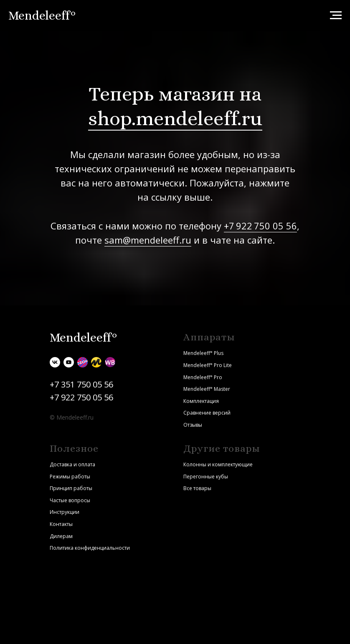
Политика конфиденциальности (90, 548)
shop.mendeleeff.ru (175, 118)
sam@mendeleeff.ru (148, 240)
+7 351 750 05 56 (81, 384)
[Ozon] (82, 362)
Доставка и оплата (72, 464)
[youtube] (69, 362)
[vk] (55, 362)
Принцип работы (71, 488)
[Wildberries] (110, 362)
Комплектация (201, 401)
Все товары (197, 488)
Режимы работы (70, 477)
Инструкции (65, 512)
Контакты (61, 524)
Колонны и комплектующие (218, 464)
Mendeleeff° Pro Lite (208, 365)
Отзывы (193, 425)
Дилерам (61, 536)
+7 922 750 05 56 (260, 226)
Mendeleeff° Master (207, 389)
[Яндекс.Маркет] (96, 362)
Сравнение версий (207, 413)
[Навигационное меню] (336, 15)
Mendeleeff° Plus (203, 353)
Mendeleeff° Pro (203, 377)
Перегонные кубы (206, 477)
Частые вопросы (70, 500)
